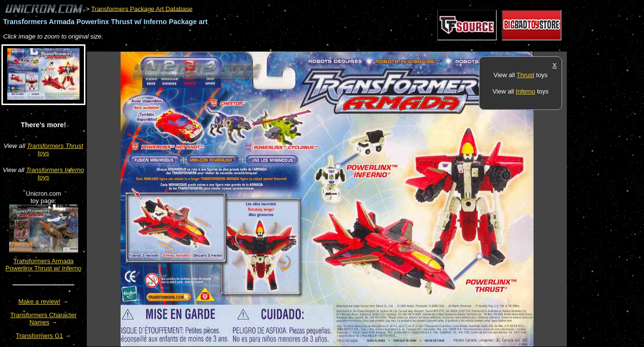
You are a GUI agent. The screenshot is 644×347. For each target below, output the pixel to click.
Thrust (526, 75)
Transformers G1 (40, 336)
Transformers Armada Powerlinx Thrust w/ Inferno (43, 265)
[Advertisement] (262, 47)
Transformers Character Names (43, 319)
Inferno (525, 91)
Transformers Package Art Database (142, 8)
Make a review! (39, 301)
